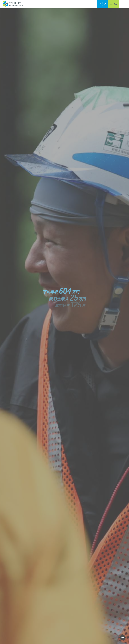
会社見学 (114, 4)
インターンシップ (102, 4)
